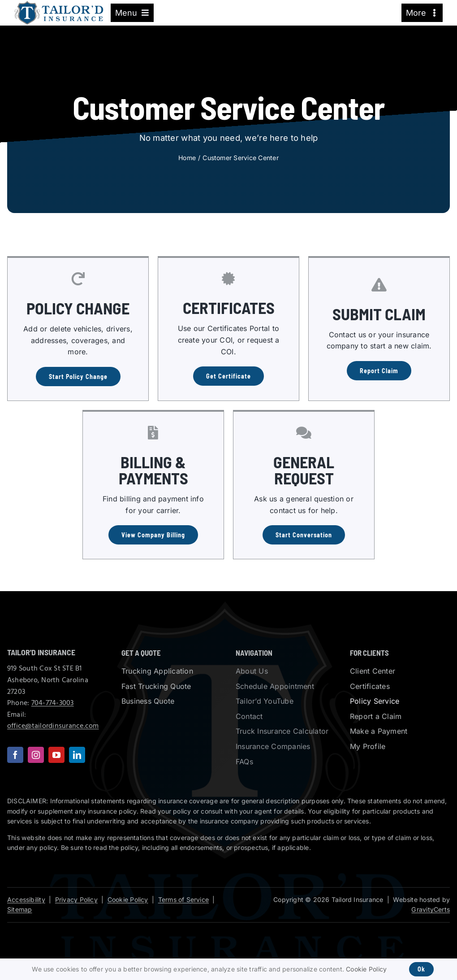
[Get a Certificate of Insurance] (228, 376)
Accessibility (26, 899)
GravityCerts (431, 909)
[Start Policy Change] (78, 377)
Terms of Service (183, 899)
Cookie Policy (128, 899)
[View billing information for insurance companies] (153, 535)
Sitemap (19, 909)
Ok (421, 969)
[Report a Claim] (379, 371)
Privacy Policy (76, 899)
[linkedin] (77, 755)
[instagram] (36, 755)
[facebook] (15, 755)
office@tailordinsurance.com (53, 726)
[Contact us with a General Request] (304, 535)
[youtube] (56, 755)
